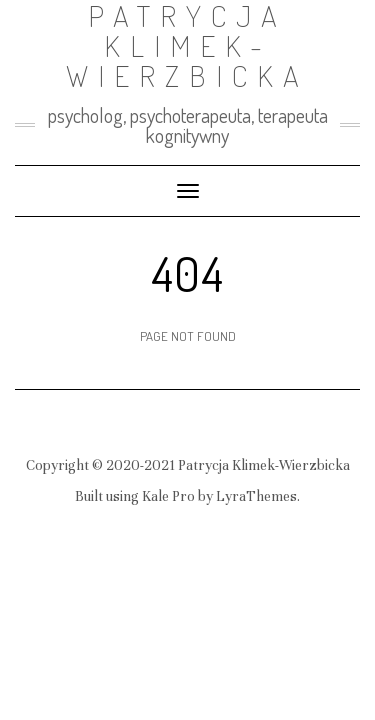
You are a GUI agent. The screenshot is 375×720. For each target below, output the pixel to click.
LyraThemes (256, 496)
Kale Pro (168, 496)
